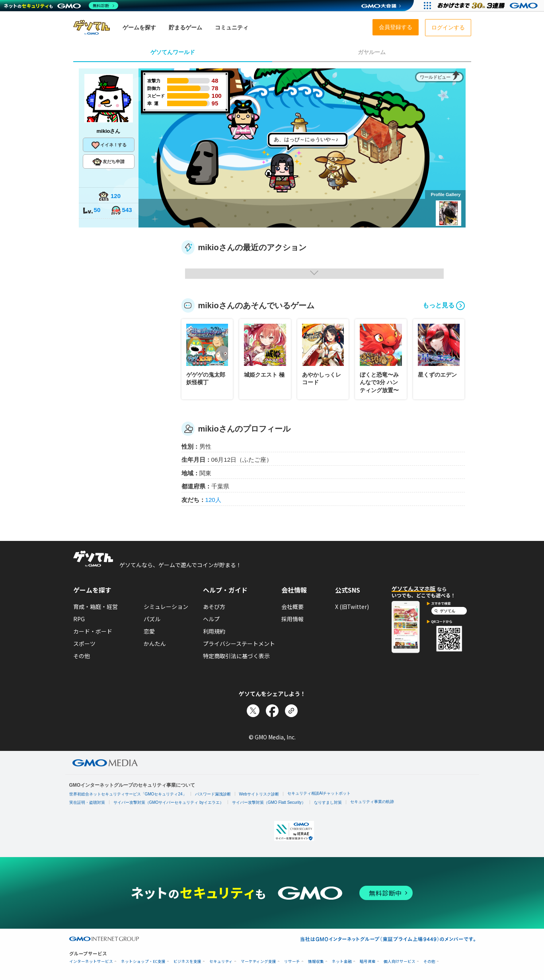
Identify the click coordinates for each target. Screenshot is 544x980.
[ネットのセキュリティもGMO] (61, 6)
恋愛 (149, 631)
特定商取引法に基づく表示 (236, 656)
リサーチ (292, 962)
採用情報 (292, 619)
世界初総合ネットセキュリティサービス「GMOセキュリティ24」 (128, 794)
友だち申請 (108, 162)
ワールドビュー (435, 77)
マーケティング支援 (258, 962)
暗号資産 (368, 962)
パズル (152, 619)
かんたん (155, 644)
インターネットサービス (91, 962)
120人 (213, 500)
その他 (82, 656)
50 (92, 211)
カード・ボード (93, 631)
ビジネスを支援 (187, 962)
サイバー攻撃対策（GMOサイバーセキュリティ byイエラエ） (169, 802)
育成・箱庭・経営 (96, 607)
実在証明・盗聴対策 (87, 802)
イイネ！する (109, 145)
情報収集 (316, 962)
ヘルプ (211, 619)
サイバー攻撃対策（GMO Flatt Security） (269, 802)
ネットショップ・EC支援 (143, 962)
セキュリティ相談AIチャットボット (319, 793)
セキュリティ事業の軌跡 (372, 802)
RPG (79, 619)
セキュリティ (221, 962)
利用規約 (214, 631)
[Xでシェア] (253, 711)
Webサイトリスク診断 (259, 794)
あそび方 (214, 607)
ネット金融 (342, 962)
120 (109, 197)
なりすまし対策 (328, 802)
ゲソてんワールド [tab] (173, 52)
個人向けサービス (400, 962)
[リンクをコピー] (291, 711)
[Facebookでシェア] (272, 711)
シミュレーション (166, 607)
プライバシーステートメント (239, 644)
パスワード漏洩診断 (213, 794)
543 (121, 211)
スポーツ (84, 644)
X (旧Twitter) (352, 607)
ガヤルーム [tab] (372, 52)
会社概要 (292, 607)
